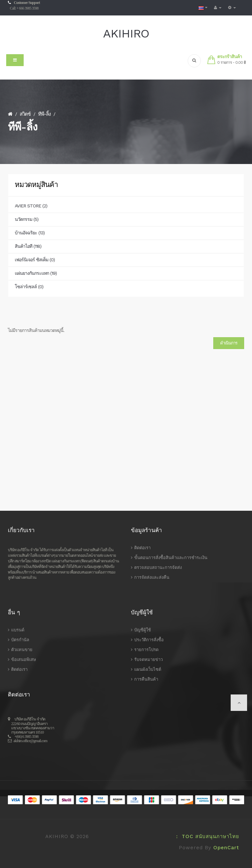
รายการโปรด (146, 650)
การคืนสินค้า (146, 679)
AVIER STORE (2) (31, 206)
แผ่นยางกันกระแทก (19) (36, 273)
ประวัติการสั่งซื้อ (149, 640)
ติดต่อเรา (142, 548)
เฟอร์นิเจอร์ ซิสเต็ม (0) (35, 260)
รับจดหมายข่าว (148, 659)
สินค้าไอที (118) (28, 246)
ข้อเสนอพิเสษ (24, 659)
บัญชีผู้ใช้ (143, 630)
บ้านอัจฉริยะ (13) (30, 233)
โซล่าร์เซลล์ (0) (29, 287)
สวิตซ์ (25, 114)
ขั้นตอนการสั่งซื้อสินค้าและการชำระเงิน (171, 558)
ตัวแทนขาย (22, 650)
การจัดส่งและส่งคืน (152, 577)
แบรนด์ (18, 630)
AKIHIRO (126, 34)
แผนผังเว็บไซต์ (148, 669)
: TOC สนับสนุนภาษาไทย (206, 836)
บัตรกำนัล (20, 640)
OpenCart (226, 848)
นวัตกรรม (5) (27, 219)
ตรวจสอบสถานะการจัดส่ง (158, 567)
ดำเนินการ (229, 343)
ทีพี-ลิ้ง (44, 114)
